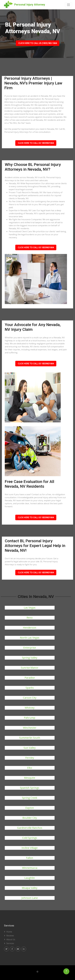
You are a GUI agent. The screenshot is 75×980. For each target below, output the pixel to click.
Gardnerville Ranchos (30, 828)
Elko (30, 768)
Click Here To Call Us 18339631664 (36, 143)
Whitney (30, 708)
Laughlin (30, 878)
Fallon (30, 858)
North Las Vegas (30, 638)
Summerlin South (30, 738)
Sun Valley (30, 748)
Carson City (30, 698)
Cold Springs (30, 838)
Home (9, 932)
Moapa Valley (30, 888)
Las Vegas (30, 608)
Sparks (30, 688)
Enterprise (30, 648)
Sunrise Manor (30, 668)
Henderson (30, 628)
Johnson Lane (30, 898)
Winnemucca (30, 868)
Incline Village (30, 848)
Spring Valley (30, 658)
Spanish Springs (30, 788)
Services (10, 943)
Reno (30, 618)
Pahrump (30, 718)
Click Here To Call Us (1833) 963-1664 (38, 43)
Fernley (30, 758)
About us (11, 939)
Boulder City (30, 818)
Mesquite (30, 778)
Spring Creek (30, 798)
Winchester (30, 728)
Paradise (30, 678)
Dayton (30, 808)
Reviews (10, 936)
